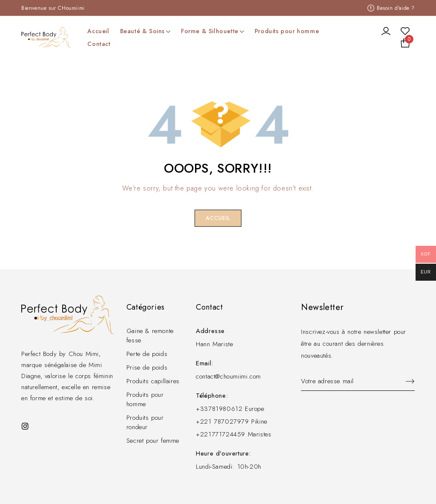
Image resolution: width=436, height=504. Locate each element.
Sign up (406, 382)
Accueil (218, 218)
